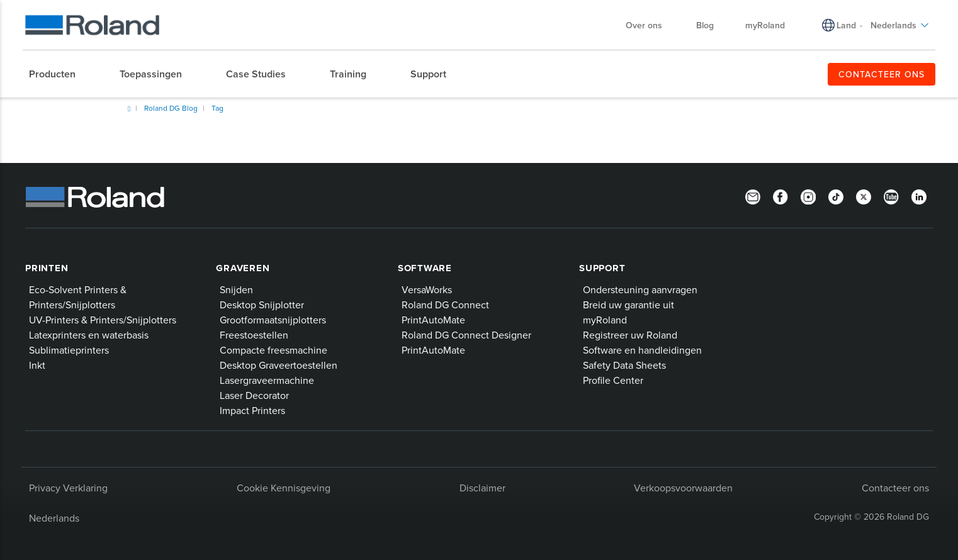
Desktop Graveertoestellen (279, 365)
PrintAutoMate (433, 320)
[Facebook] (780, 196)
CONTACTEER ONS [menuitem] (882, 74)
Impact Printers (252, 410)
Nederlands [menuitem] (900, 25)
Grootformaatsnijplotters (273, 320)
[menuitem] (59, 74)
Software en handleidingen (642, 350)
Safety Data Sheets (624, 365)
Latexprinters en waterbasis (89, 335)
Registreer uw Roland (630, 335)
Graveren (243, 268)
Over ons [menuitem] (650, 25)
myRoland (605, 320)
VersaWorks (427, 289)
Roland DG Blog (171, 108)
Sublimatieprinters (69, 350)
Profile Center (613, 380)
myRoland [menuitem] (765, 25)
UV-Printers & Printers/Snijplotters (103, 320)
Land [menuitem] (846, 25)
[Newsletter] (753, 196)
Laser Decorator (254, 395)
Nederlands (54, 518)
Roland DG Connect (445, 305)
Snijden (236, 289)
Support (602, 268)
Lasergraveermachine (267, 380)
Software (425, 268)
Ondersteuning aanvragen (640, 289)
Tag (217, 108)
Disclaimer (482, 488)
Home (129, 109)
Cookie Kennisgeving (284, 488)
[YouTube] (891, 196)
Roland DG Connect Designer (466, 335)
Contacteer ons (895, 488)
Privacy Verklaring (68, 488)
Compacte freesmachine (273, 350)
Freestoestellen (254, 335)
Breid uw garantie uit (628, 305)
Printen (47, 268)
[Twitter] (864, 196)
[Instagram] (808, 196)
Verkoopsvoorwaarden (683, 488)
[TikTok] (836, 196)
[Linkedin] (919, 196)
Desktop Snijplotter (262, 305)
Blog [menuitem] (705, 25)
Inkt (37, 365)
